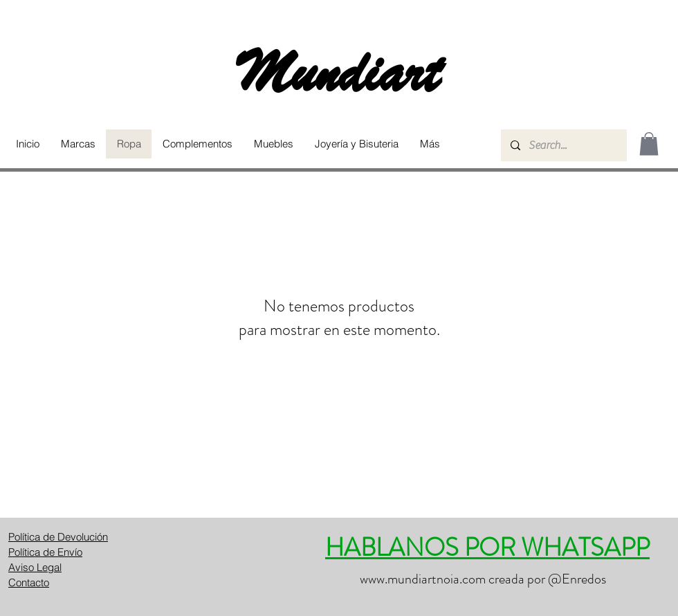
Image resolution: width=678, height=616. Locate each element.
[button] (78, 144)
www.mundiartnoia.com (423, 579)
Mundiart (339, 73)
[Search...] (563, 145)
